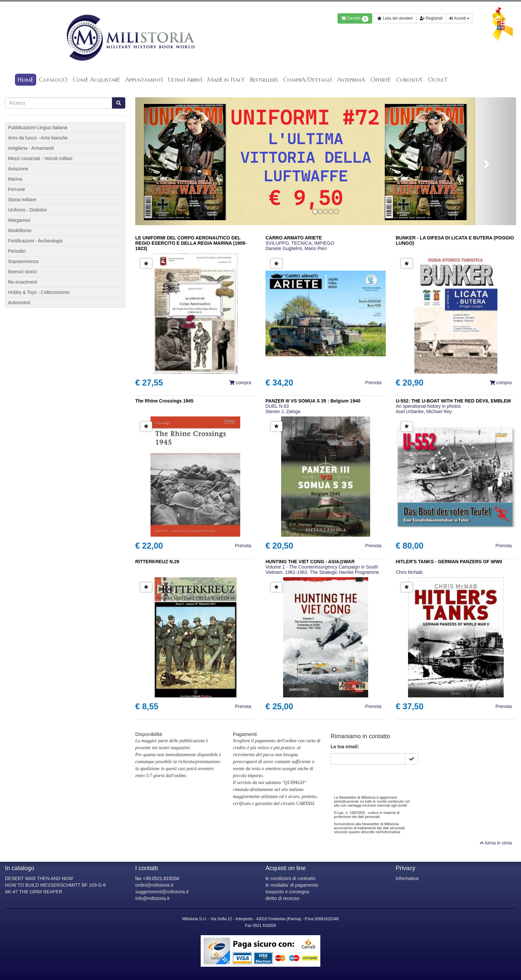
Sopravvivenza (23, 261)
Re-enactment (23, 282)
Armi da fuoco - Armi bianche (38, 138)
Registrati (431, 18)
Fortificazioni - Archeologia (35, 241)
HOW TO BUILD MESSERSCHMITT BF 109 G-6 (55, 885)
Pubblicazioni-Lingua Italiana (38, 128)
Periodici (17, 251)
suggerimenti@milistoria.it (162, 892)
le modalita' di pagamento (292, 885)
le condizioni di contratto (290, 878)
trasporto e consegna (287, 892)
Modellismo (20, 230)
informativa (407, 878)
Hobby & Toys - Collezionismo (39, 292)
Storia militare (22, 200)
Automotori (19, 303)
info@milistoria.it (152, 898)
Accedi (459, 18)
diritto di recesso (282, 898)
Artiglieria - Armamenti (31, 148)
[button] (164, 161)
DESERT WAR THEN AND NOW (39, 878)
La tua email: (345, 747)
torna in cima (496, 843)
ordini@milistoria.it (154, 885)
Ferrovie (16, 189)
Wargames (19, 220)
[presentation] (381, 777)
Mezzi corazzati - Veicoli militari (40, 158)
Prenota (373, 383)
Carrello (355, 19)
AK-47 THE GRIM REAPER (34, 892)
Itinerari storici (22, 272)
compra (240, 383)
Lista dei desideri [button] (395, 18)
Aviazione (18, 169)
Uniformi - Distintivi (27, 210)
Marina (15, 179)
